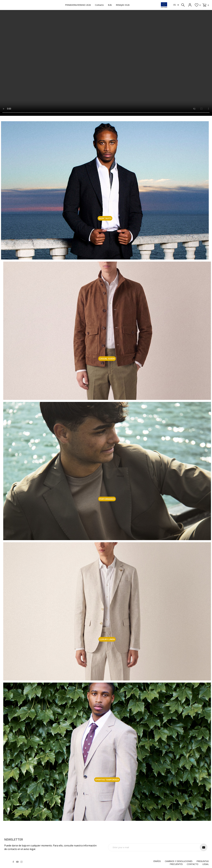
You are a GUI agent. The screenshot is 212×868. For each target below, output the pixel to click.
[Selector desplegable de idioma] (177, 5)
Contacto (99, 5)
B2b (110, 5)
